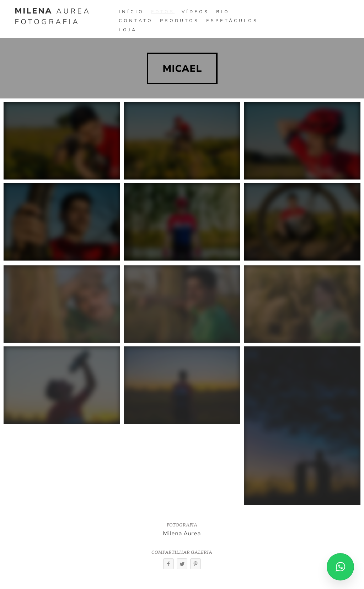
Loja (128, 30)
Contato (136, 21)
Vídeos (195, 12)
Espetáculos (232, 21)
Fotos (163, 12)
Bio (223, 12)
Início (131, 12)
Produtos (180, 21)
